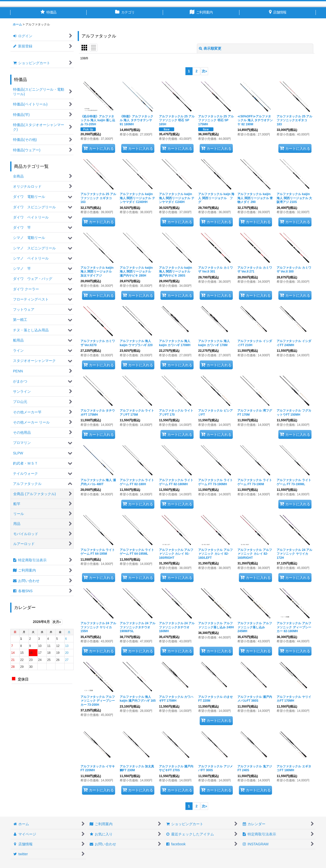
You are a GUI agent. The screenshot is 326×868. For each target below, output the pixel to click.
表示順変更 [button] (210, 48)
